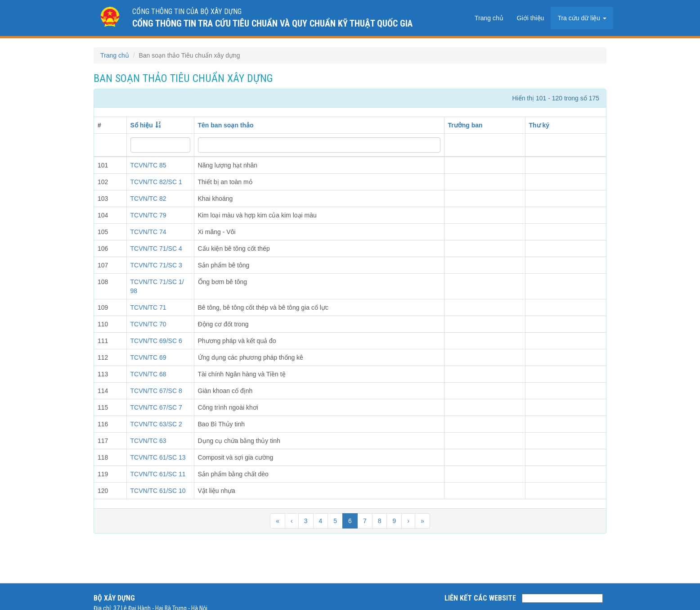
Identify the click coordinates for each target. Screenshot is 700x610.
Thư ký (539, 125)
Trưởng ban (465, 125)
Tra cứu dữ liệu (582, 18)
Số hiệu (142, 125)
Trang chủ (489, 18)
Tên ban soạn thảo (226, 125)
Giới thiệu (531, 18)
